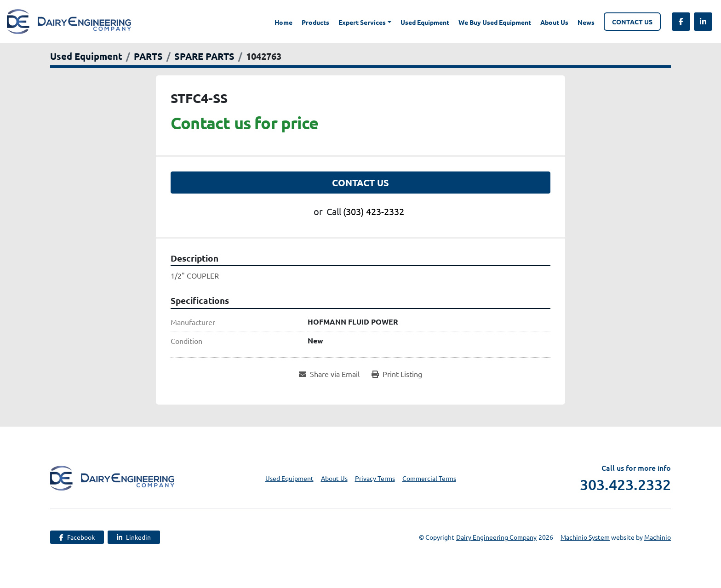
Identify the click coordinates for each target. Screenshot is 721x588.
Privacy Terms (375, 478)
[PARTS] (148, 56)
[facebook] (681, 22)
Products (315, 22)
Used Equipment (425, 22)
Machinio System (585, 537)
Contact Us (632, 22)
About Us (554, 22)
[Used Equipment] (86, 56)
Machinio (658, 537)
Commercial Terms (429, 478)
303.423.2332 (625, 485)
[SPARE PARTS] (204, 56)
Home (283, 22)
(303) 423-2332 (374, 211)
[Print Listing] (397, 374)
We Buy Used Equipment (495, 22)
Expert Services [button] (362, 22)
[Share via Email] (329, 374)
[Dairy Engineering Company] (112, 477)
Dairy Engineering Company (496, 537)
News (586, 22)
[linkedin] (703, 22)
